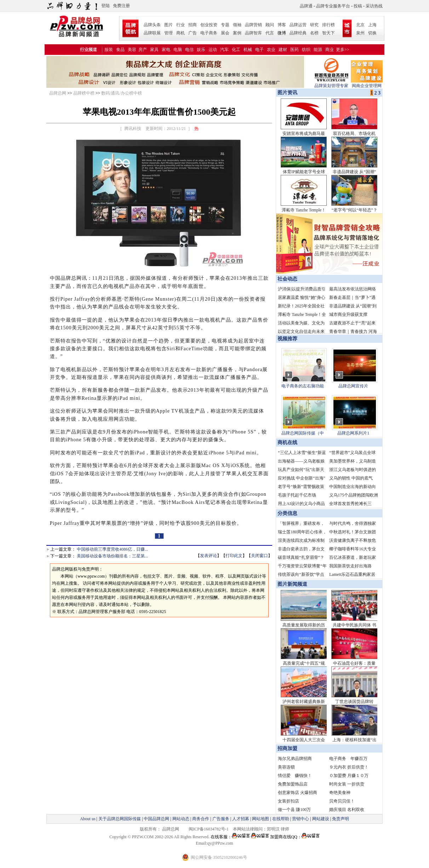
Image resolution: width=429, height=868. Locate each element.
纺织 (306, 50)
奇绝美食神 (340, 793)
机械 (248, 50)
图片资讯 (287, 93)
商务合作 (201, 819)
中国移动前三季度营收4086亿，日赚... (112, 549)
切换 (372, 33)
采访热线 (374, 6)
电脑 (178, 50)
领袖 (237, 25)
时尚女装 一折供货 (347, 784)
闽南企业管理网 (367, 83)
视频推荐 (287, 339)
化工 (236, 50)
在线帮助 (281, 819)
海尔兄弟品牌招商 (295, 759)
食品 (120, 50)
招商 (193, 25)
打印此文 (234, 556)
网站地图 (261, 819)
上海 (372, 25)
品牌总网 (58, 93)
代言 (270, 33)
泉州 (360, 33)
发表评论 (208, 556)
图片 (168, 25)
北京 (360, 25)
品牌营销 (253, 25)
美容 (132, 50)
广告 (193, 33)
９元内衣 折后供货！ (349, 767)
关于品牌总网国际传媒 (120, 819)
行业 (181, 25)
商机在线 (287, 442)
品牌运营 (298, 25)
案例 (237, 33)
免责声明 (340, 819)
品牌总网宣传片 (353, 386)
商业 (330, 50)
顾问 (270, 25)
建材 (283, 50)
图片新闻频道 (292, 584)
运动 (213, 50)
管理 (168, 33)
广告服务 (221, 819)
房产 (143, 50)
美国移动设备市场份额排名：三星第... (112, 556)
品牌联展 (152, 33)
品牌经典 (298, 33)
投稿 (358, 6)
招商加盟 (287, 748)
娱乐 (201, 50)
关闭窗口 (259, 556)
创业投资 (209, 25)
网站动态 (181, 819)
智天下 (328, 33)
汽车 (224, 50)
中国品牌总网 (156, 819)
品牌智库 (253, 33)
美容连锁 (286, 767)
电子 (259, 50)
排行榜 (328, 25)
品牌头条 (152, 25)
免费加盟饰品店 (293, 784)
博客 (282, 25)
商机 (181, 33)
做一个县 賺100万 (294, 810)
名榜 (314, 33)
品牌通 (306, 6)
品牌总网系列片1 (353, 433)
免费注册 (121, 6)
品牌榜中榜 (84, 93)
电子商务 (209, 33)
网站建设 (321, 819)
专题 (225, 25)
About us (88, 819)
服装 (109, 50)
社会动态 (287, 279)
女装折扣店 (288, 801)
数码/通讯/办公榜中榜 (122, 93)
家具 (154, 50)
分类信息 (287, 513)
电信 (189, 50)
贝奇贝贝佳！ (342, 801)
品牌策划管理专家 (331, 83)
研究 (314, 25)
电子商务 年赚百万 (348, 759)
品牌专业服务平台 (333, 6)
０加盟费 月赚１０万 (349, 776)
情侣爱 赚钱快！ (295, 776)
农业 (271, 50)
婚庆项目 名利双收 (347, 810)
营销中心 (301, 819)
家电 (166, 50)
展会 (225, 33)
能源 (318, 50)
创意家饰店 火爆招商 (298, 793)
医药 (294, 50)
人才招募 (241, 819)
